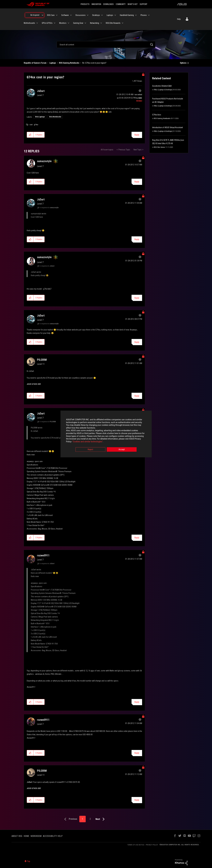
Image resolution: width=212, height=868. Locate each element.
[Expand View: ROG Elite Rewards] (123, 23)
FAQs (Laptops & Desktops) (163, 90)
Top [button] (29, 861)
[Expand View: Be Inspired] (42, 15)
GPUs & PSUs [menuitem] (47, 23)
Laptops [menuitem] (110, 15)
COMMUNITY (121, 4)
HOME (26, 836)
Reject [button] (90, 450)
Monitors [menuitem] (63, 23)
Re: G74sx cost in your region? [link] (94, 63)
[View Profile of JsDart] (41, 91)
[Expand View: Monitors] (69, 23)
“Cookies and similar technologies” (88, 442)
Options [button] (183, 63)
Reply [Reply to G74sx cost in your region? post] (137, 135)
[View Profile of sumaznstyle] (44, 161)
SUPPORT (143, 4)
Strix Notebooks (55, 117)
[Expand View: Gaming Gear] (85, 23)
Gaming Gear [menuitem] (78, 23)
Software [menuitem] (65, 15)
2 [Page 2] (90, 819)
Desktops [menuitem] (96, 15)
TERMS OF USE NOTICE (136, 845)
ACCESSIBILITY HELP (53, 836)
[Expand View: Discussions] (88, 15)
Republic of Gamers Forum (35, 63)
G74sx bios (157, 115)
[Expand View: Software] (71, 15)
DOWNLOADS (108, 4)
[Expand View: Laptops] (115, 15)
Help (179, 19)
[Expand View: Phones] (149, 15)
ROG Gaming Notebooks (69, 63)
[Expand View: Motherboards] (37, 23)
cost (31, 125)
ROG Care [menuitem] (51, 15)
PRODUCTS (85, 4)
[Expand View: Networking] (101, 23)
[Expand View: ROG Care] (57, 15)
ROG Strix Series (159, 147)
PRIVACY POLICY (152, 845)
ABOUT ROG (17, 836)
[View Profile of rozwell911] (43, 555)
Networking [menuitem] (95, 23)
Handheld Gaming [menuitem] (127, 15)
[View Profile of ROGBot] (139, 101)
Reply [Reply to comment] (137, 182)
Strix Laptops (40, 117)
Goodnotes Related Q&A (162, 86)
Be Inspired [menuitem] (35, 15)
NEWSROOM (36, 836)
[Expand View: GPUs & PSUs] (55, 23)
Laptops (53, 63)
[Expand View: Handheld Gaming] (136, 15)
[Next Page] (101, 819)
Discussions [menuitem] (81, 15)
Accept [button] (122, 450)
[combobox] (106, 44)
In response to (49, 208)
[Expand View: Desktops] (102, 15)
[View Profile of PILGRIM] (42, 360)
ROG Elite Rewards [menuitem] (113, 23)
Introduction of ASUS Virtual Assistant (168, 127)
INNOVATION (96, 4)
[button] (30, 135)
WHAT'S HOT (133, 4)
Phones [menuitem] (144, 15)
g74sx (36, 125)
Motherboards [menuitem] (29, 23)
